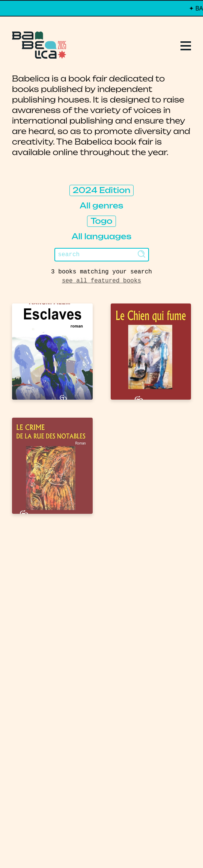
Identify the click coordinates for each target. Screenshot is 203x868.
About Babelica (50, 620)
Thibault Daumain (141, 847)
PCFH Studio (97, 847)
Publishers (39, 606)
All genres (101, 206)
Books (27, 593)
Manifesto (38, 633)
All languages (102, 236)
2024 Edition (102, 190)
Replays (31, 579)
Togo (101, 221)
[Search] (102, 255)
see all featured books (101, 281)
